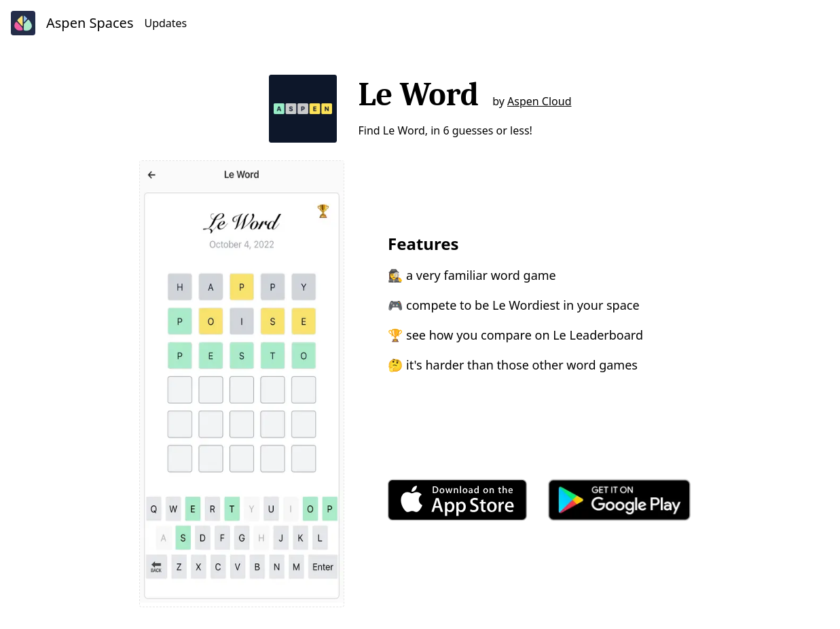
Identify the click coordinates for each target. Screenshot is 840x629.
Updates (165, 23)
